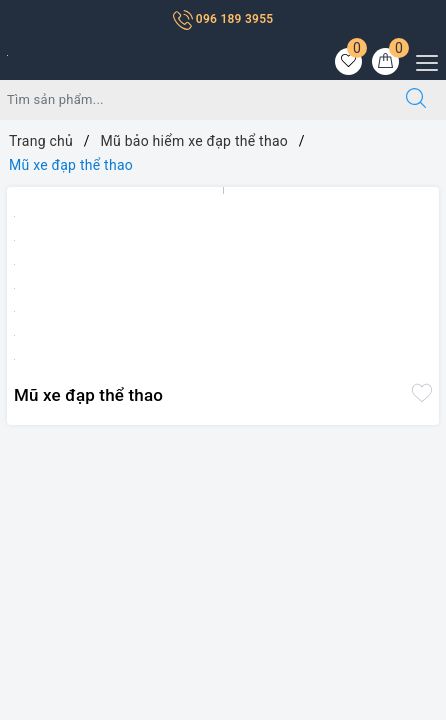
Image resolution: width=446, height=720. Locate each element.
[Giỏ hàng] (385, 61)
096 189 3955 (223, 19)
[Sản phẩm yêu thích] (348, 61)
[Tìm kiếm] (416, 100)
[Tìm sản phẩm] (193, 100)
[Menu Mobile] (421, 60)
